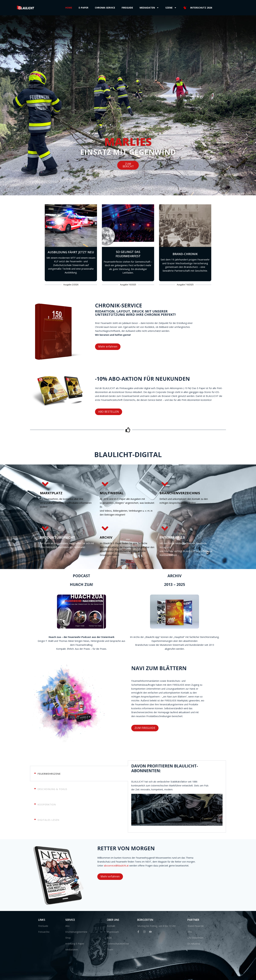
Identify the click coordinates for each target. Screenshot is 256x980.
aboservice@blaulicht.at (233, 865)
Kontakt (111, 926)
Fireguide (127, 8)
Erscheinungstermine (76, 931)
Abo (67, 926)
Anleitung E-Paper (75, 943)
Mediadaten (149, 8)
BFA (190, 931)
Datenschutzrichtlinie (118, 943)
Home (69, 8)
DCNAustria (194, 943)
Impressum (113, 931)
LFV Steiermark (195, 937)
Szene (171, 8)
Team (110, 949)
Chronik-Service (105, 8)
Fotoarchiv (44, 931)
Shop (68, 937)
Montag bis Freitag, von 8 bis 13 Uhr (156, 926)
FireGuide (43, 926)
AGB (109, 937)
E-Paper (84, 8)
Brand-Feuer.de (196, 926)
